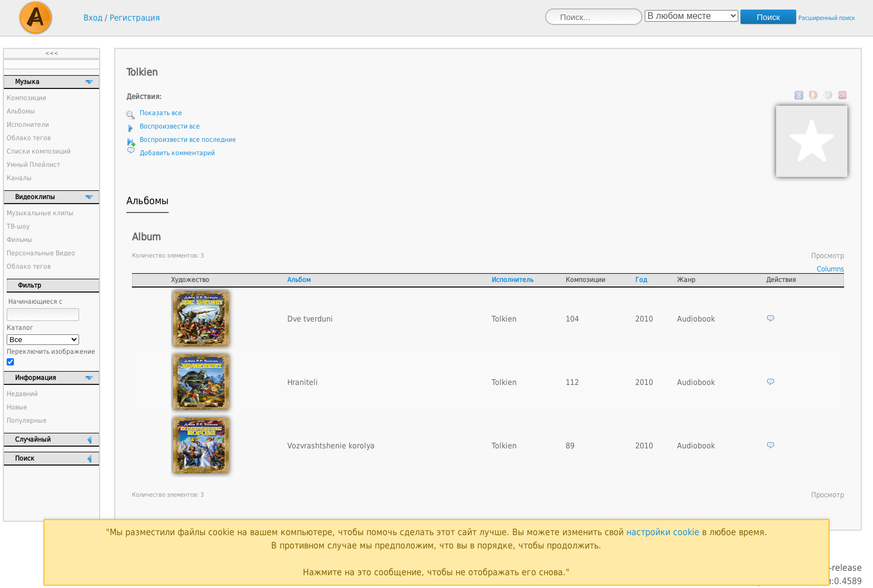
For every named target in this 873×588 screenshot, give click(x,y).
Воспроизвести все (170, 126)
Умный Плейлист (33, 165)
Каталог (20, 328)
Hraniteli (303, 382)
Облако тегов (29, 138)
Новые (17, 407)
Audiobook (696, 319)
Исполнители (28, 125)
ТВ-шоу (18, 226)
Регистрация (135, 18)
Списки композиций (39, 151)
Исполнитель (512, 280)
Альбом (299, 280)
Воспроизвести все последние (188, 140)
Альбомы (21, 111)
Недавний (22, 394)
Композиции (26, 98)
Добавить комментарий (177, 153)
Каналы (19, 178)
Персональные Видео (41, 253)
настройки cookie (663, 532)
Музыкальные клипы (40, 213)
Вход (93, 18)
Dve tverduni (310, 319)
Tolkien (504, 319)
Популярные (27, 421)
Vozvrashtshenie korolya (331, 446)
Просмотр (828, 256)
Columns (830, 269)
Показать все (161, 113)
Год (641, 280)
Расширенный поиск (827, 18)
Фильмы (19, 240)
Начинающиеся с (35, 302)
